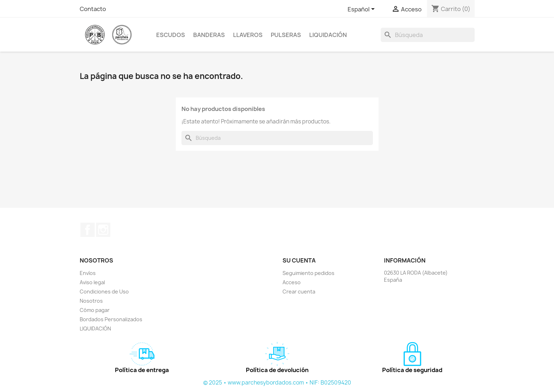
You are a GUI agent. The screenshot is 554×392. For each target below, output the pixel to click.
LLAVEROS (248, 35)
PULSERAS (286, 35)
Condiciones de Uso (104, 292)
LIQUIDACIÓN (328, 35)
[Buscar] (428, 35)
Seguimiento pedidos (308, 273)
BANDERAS (209, 35)
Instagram (103, 230)
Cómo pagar (95, 310)
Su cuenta (299, 260)
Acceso (292, 282)
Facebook (88, 230)
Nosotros (91, 301)
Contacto (93, 9)
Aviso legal (92, 282)
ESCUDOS (171, 35)
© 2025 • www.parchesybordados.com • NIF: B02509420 (277, 383)
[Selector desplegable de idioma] (362, 10)
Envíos (88, 273)
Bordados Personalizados (111, 319)
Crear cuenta (299, 292)
